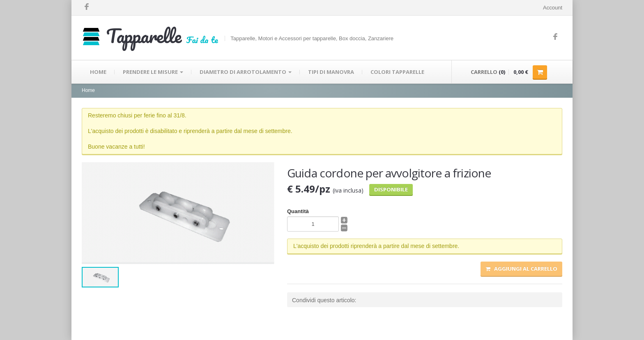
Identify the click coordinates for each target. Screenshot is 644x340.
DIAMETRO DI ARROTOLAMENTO (246, 72)
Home (88, 90)
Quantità (298, 211)
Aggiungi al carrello (521, 269)
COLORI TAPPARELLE (397, 72)
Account (553, 8)
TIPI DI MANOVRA (331, 72)
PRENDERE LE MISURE (153, 72)
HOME (98, 72)
